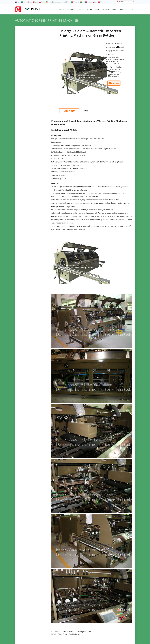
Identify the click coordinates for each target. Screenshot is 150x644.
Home (62, 9)
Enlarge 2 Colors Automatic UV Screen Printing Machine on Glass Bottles (116, 67)
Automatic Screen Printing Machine (46, 20)
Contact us (125, 9)
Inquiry (115, 9)
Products (81, 9)
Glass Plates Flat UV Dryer (69, 634)
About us (71, 9)
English (120, 2)
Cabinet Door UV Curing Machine (76, 631)
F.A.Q (97, 9)
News (89, 9)
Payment (105, 9)
